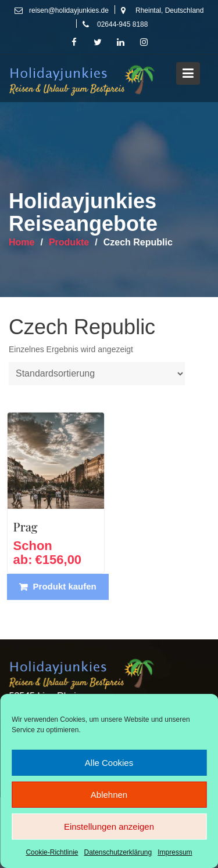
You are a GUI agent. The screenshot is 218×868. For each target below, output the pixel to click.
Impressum (175, 852)
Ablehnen (109, 795)
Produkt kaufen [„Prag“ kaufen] (65, 586)
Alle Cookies (109, 763)
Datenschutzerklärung (118, 852)
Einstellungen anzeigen (109, 827)
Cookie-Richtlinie (52, 852)
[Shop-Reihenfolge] (97, 374)
